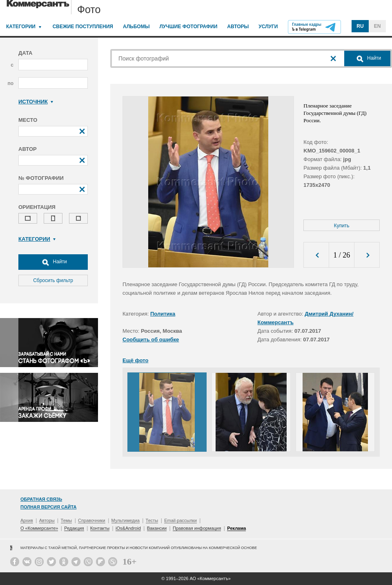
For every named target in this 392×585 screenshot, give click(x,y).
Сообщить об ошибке (151, 340)
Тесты (152, 520)
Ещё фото (135, 360)
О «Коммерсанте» (39, 528)
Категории (21, 27)
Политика (163, 314)
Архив (27, 520)
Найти (53, 262)
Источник (36, 102)
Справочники (92, 520)
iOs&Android (128, 528)
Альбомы (136, 27)
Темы (67, 520)
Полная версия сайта (48, 507)
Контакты (100, 528)
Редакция (74, 528)
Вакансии (157, 528)
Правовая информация (197, 528)
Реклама (236, 528)
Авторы (238, 27)
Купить (342, 226)
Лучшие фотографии (188, 27)
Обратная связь (41, 499)
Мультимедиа (126, 520)
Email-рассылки (180, 520)
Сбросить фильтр (53, 280)
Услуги (268, 27)
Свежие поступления (83, 27)
